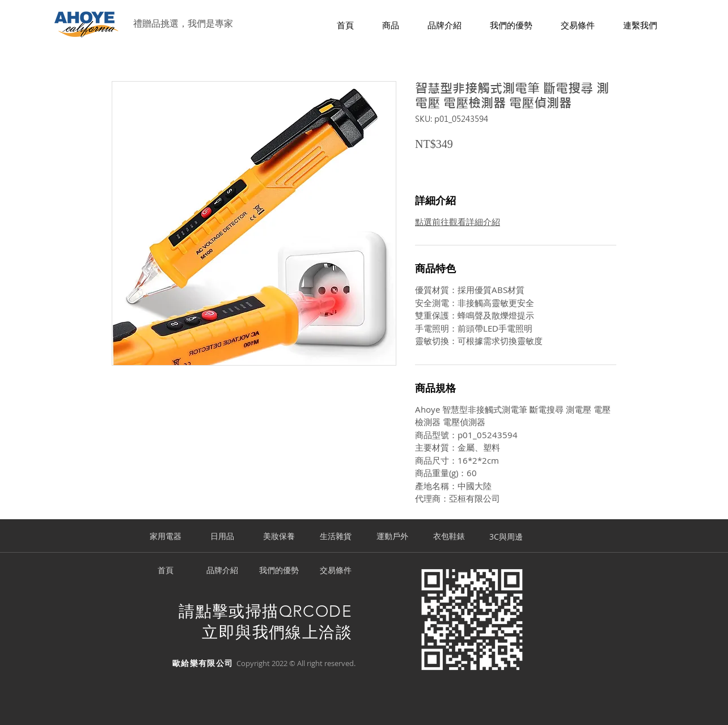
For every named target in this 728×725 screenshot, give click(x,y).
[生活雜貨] (336, 537)
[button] (391, 26)
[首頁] (166, 571)
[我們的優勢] (279, 571)
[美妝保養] (279, 537)
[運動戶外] (392, 537)
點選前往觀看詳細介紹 (458, 222)
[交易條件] (336, 571)
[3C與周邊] (506, 537)
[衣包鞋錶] (449, 537)
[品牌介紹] (222, 571)
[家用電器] (166, 537)
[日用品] (222, 537)
